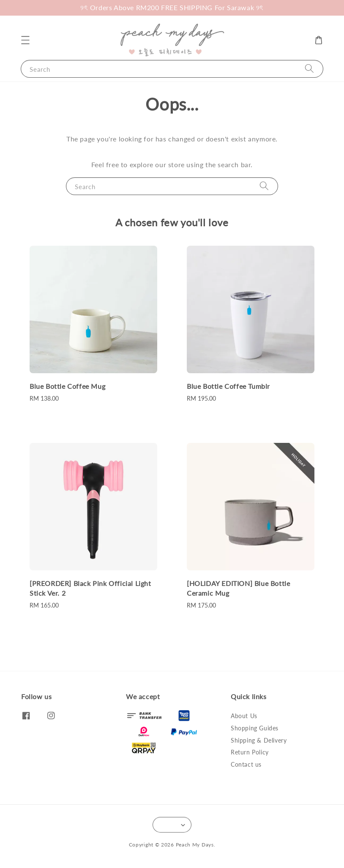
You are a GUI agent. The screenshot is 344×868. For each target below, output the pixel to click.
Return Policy (250, 752)
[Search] (309, 69)
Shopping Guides (255, 728)
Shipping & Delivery (259, 740)
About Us (244, 716)
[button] (25, 40)
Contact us (246, 764)
